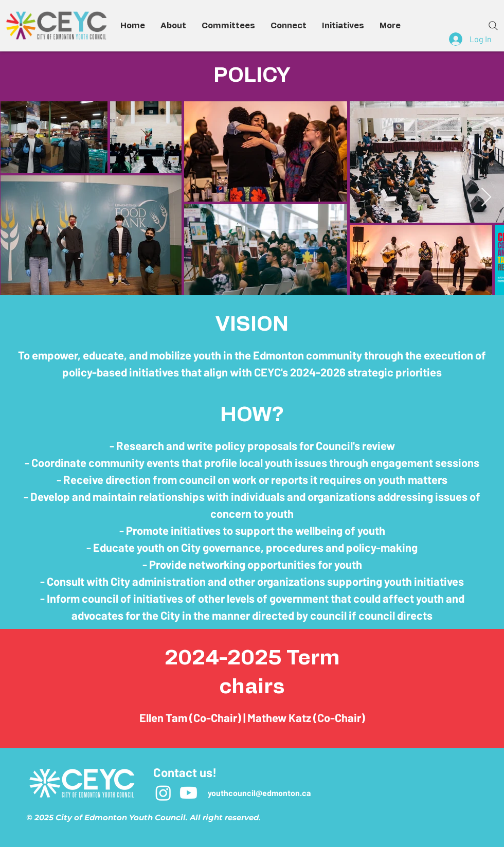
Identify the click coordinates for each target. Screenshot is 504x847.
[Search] (493, 26)
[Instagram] (163, 793)
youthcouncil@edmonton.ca (259, 793)
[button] (173, 26)
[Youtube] (188, 793)
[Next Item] (486, 198)
